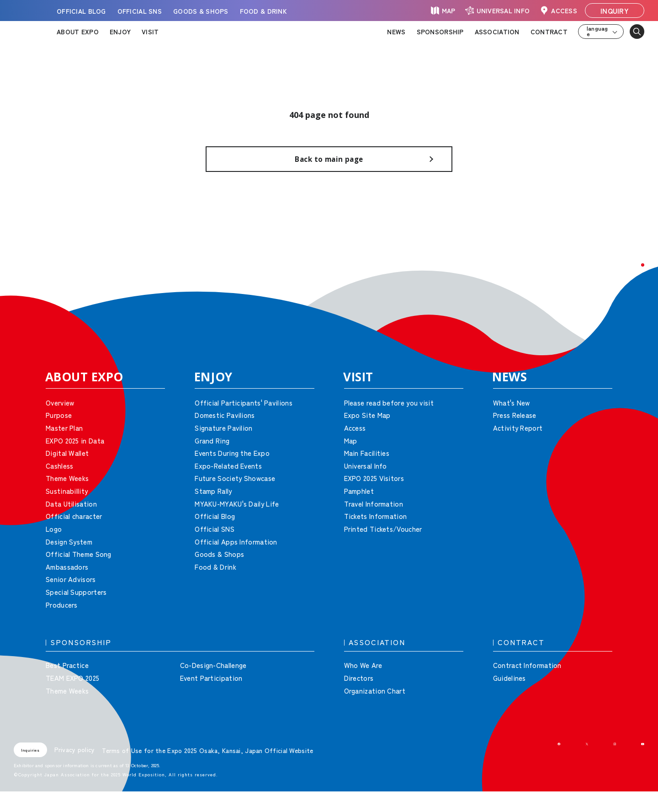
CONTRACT (549, 32)
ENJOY (120, 32)
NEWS (396, 32)
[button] (631, 293)
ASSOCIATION (497, 32)
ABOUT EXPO (78, 32)
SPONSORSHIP (440, 32)
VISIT (150, 32)
